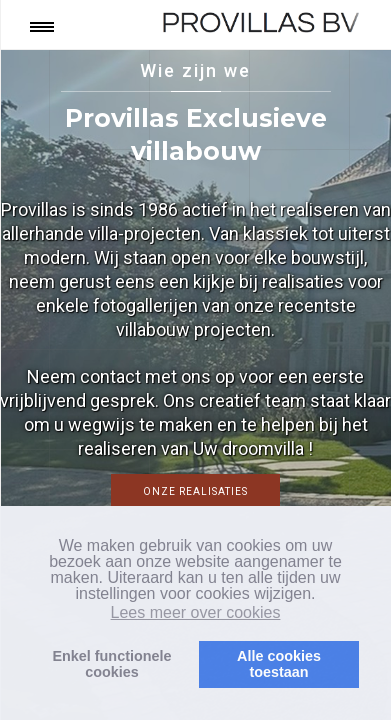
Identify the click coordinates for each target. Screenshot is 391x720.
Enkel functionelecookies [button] (111, 664)
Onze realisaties (195, 491)
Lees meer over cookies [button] (196, 612)
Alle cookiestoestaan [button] (279, 664)
